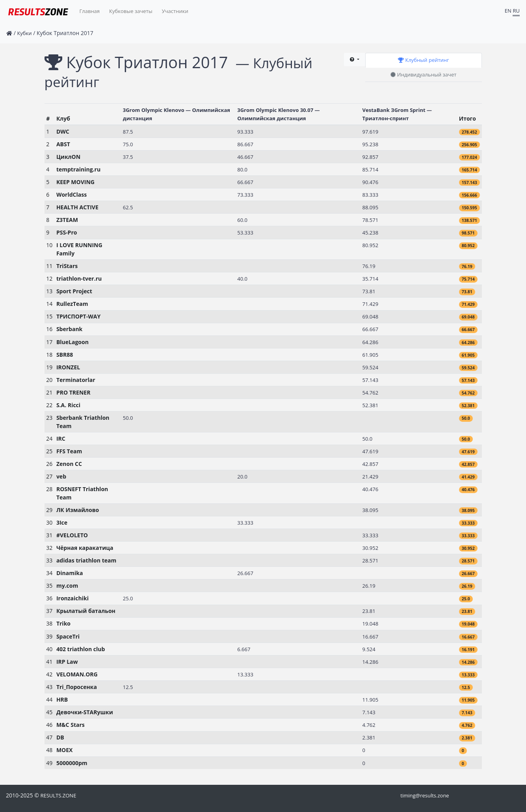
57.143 (371, 380)
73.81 (369, 291)
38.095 (371, 510)
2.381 (369, 738)
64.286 (371, 342)
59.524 (371, 367)
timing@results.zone (425, 795)
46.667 (245, 157)
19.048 (371, 624)
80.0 (242, 169)
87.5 (128, 132)
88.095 (371, 207)
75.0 (128, 144)
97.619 (371, 132)
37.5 (128, 157)
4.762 (369, 725)
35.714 (371, 279)
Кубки (24, 33)
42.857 (371, 464)
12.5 (128, 687)
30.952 (371, 548)
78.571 (371, 220)
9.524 (369, 649)
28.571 (371, 561)
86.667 (245, 144)
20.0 (242, 477)
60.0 (242, 220)
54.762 (371, 393)
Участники (175, 11)
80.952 (371, 245)
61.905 (371, 355)
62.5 (128, 207)
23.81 (369, 611)
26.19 (369, 586)
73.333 (245, 195)
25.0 (128, 598)
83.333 (371, 195)
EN (508, 11)
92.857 (371, 157)
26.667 (245, 573)
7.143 (369, 712)
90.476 (371, 182)
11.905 (371, 700)
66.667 (245, 182)
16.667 (371, 637)
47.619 (371, 451)
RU (516, 11)
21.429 (371, 477)
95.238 (371, 144)
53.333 (245, 233)
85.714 (371, 169)
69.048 (371, 317)
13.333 (245, 674)
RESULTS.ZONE (58, 795)
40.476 (371, 489)
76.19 (369, 266)
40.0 (242, 279)
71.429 (371, 304)
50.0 (128, 418)
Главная (90, 11)
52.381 (371, 405)
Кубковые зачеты (131, 11)
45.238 (371, 233)
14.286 (371, 662)
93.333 (245, 132)
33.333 (245, 523)
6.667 (244, 649)
